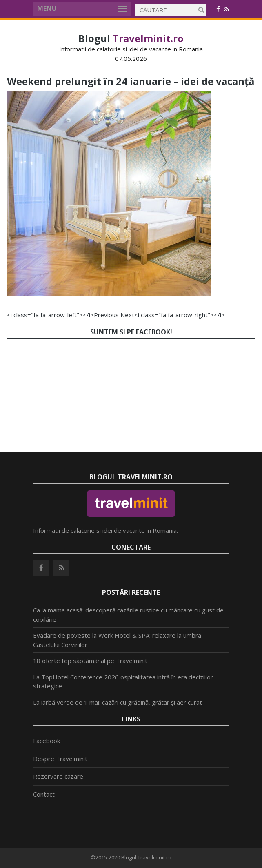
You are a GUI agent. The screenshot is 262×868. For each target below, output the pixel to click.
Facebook (47, 741)
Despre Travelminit (60, 759)
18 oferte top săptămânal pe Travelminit (90, 661)
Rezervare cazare (58, 776)
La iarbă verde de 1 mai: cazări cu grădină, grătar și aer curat (118, 702)
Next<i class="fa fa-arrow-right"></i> (173, 315)
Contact (44, 794)
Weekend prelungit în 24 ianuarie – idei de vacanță (131, 81)
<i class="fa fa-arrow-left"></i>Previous (63, 315)
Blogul (131, 38)
